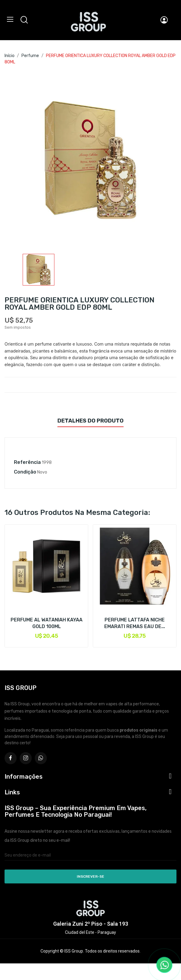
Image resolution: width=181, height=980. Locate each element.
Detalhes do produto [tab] (90, 421)
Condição (25, 472)
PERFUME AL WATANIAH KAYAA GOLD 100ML (47, 623)
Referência (27, 462)
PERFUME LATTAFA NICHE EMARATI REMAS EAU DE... (135, 623)
